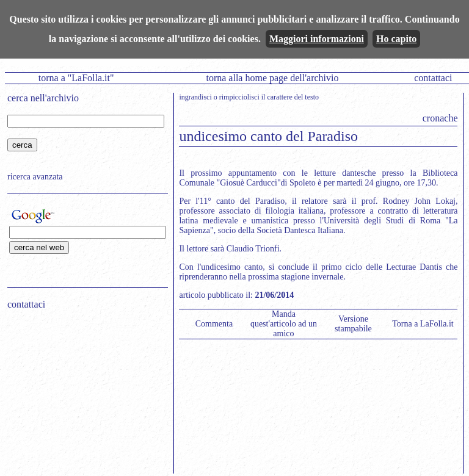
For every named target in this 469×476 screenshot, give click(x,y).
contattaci (433, 78)
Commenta (214, 324)
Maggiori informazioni (317, 39)
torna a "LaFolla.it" (76, 78)
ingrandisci (195, 97)
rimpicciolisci (239, 97)
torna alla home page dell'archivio (272, 78)
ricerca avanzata (35, 177)
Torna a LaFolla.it (423, 324)
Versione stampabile (353, 324)
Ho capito (396, 39)
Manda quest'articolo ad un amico (284, 324)
